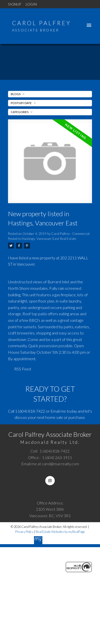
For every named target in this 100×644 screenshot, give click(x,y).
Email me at (50, 464)
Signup (14, 4)
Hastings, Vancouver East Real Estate (49, 239)
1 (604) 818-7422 (30, 411)
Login (31, 4)
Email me (58, 411)
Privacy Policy (24, 532)
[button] (50, 481)
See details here (22, 273)
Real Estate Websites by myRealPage (60, 532)
